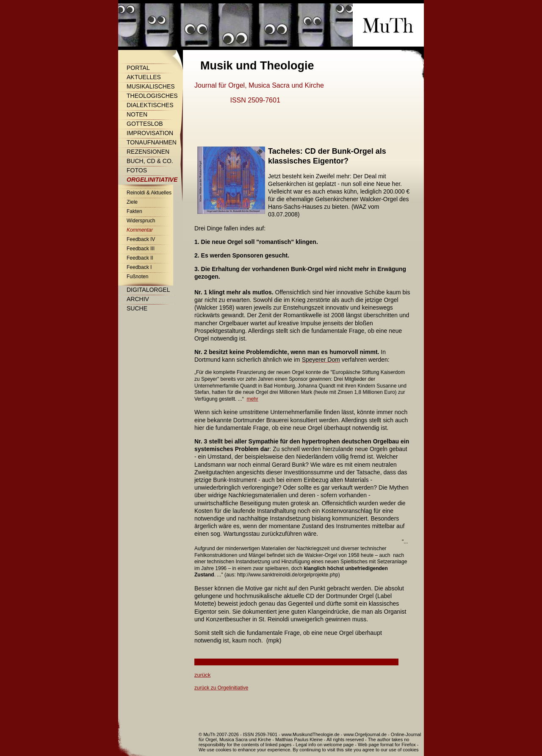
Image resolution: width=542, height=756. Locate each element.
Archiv (138, 299)
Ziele (132, 202)
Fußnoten (137, 277)
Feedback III (141, 249)
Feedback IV (141, 239)
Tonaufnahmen (152, 142)
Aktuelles (144, 77)
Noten (137, 114)
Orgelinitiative (152, 180)
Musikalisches (151, 86)
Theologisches (152, 96)
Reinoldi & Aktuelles (149, 193)
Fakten (134, 211)
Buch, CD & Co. (150, 161)
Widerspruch (141, 221)
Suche (137, 308)
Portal (138, 68)
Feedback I (139, 267)
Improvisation (150, 133)
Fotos (137, 170)
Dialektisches (150, 105)
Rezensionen (148, 152)
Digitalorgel (148, 290)
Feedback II (140, 258)
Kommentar (140, 230)
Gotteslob (145, 124)
